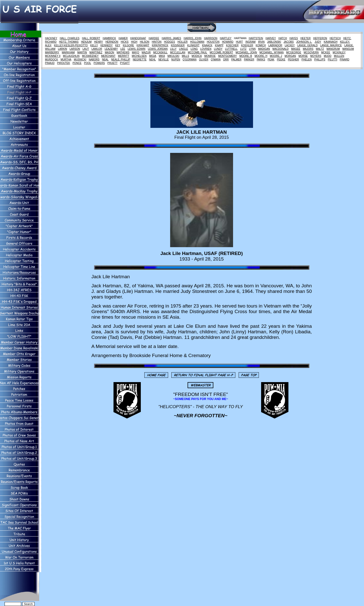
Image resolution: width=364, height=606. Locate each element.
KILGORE (128, 45)
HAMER (123, 38)
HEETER (305, 38)
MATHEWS (123, 52)
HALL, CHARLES (70, 38)
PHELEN (307, 60)
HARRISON (211, 38)
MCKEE (326, 52)
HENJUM (86, 42)
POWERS (99, 63)
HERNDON (112, 42)
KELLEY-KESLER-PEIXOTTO (71, 45)
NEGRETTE (140, 60)
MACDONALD (281, 49)
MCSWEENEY (90, 56)
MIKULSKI (173, 56)
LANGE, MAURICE (331, 45)
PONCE (77, 63)
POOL (88, 63)
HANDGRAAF (138, 38)
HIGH (134, 42)
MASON (110, 52)
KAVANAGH (331, 42)
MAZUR (146, 52)
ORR (226, 60)
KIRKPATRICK (160, 45)
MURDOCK (52, 60)
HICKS (125, 42)
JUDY (318, 42)
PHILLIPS (320, 60)
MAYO (136, 52)
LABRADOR (275, 45)
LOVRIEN (206, 49)
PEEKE (281, 60)
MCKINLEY (339, 52)
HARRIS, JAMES (172, 38)
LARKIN (62, 49)
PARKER (249, 60)
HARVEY (271, 38)
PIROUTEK (64, 63)
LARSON (75, 49)
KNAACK (207, 45)
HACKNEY (51, 38)
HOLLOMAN (197, 42)
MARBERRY (52, 52)
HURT (239, 42)
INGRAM (251, 42)
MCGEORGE (294, 52)
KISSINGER (178, 45)
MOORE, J (276, 56)
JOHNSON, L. (304, 42)
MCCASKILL (160, 52)
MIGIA (153, 56)
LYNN (252, 49)
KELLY (94, 45)
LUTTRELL (231, 49)
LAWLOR (97, 49)
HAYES (294, 38)
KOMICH (261, 45)
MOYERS (316, 56)
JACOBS (289, 42)
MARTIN (82, 52)
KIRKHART (143, 45)
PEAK (271, 60)
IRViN (261, 42)
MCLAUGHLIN (71, 56)
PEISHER (293, 60)
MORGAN (290, 56)
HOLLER (183, 42)
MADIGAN (264, 49)
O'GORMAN (190, 60)
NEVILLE (163, 60)
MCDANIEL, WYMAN (272, 52)
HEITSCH (335, 38)
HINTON (157, 42)
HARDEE (154, 38)
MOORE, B (246, 56)
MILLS (185, 56)
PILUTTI (333, 60)
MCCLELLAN (178, 52)
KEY (118, 45)
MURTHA (66, 60)
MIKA (162, 56)
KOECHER (232, 45)
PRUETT (112, 63)
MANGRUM (333, 49)
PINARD (345, 60)
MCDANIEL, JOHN (246, 52)
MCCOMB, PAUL (198, 52)
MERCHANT (108, 56)
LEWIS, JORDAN (158, 49)
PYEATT (125, 63)
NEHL (153, 60)
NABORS (94, 60)
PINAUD (50, 63)
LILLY (173, 49)
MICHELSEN (139, 56)
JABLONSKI (274, 42)
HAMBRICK (109, 38)
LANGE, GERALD (308, 45)
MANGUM (348, 49)
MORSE (303, 56)
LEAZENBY (111, 49)
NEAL (105, 60)
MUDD (328, 56)
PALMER (236, 60)
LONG (194, 49)
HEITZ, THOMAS (69, 42)
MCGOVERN (311, 52)
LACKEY (290, 45)
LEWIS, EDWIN (136, 49)
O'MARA (216, 60)
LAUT (86, 49)
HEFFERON (320, 38)
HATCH (283, 38)
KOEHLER (247, 45)
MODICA (197, 56)
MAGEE (296, 49)
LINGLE (184, 49)
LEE (123, 49)
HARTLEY (226, 38)
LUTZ (243, 49)
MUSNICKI (80, 60)
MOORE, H (261, 56)
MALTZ (320, 49)
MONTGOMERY (227, 56)
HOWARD (228, 42)
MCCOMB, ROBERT (221, 52)
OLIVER (204, 60)
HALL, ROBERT (91, 38)
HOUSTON (213, 42)
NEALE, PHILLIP (121, 60)
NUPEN (176, 60)
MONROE (210, 56)
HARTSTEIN (256, 38)
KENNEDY (106, 45)
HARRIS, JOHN (192, 38)
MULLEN (339, 56)
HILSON (144, 42)
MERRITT (124, 56)
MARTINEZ (96, 52)
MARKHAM (68, 52)
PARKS (261, 60)
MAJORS (308, 49)
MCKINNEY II (53, 56)
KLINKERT (193, 45)
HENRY (98, 42)
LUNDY (218, 49)
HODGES (169, 42)
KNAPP (219, 45)
